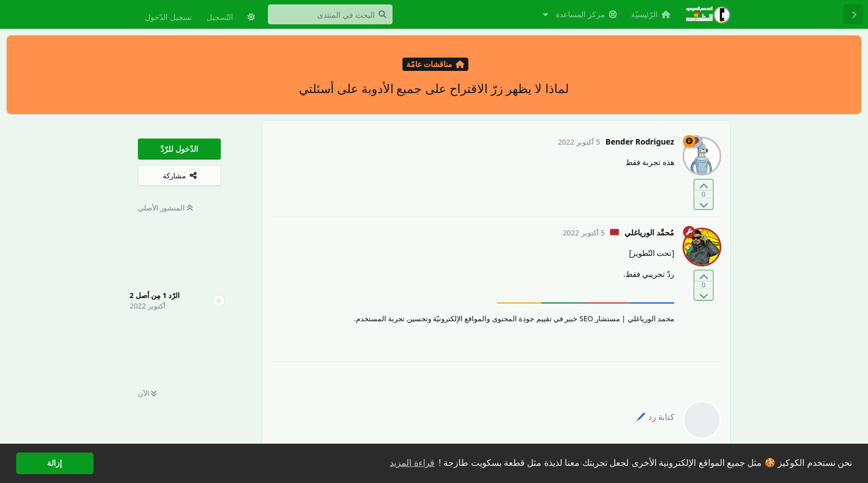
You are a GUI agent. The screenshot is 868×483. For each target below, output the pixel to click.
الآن (147, 393)
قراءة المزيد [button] (412, 463)
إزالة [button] (55, 463)
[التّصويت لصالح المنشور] (704, 185)
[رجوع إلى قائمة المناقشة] (854, 14)
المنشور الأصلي (165, 208)
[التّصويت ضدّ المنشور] (704, 204)
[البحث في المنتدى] (330, 14)
